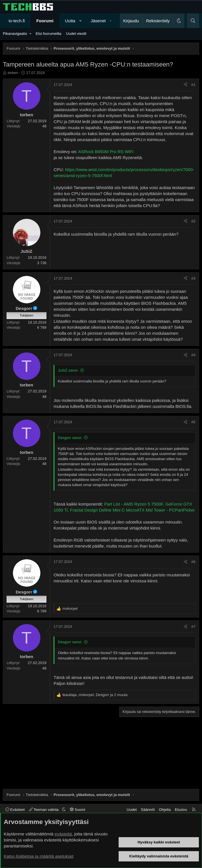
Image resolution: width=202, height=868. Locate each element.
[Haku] (193, 21)
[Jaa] (186, 85)
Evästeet (15, 810)
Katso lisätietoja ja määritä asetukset (39, 856)
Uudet (132, 810)
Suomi (78, 810)
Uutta (70, 21)
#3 (193, 278)
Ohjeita (165, 810)
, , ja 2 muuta (95, 695)
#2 (193, 221)
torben (13, 73)
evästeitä (63, 834)
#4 (193, 355)
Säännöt (148, 810)
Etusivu (181, 810)
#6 (193, 562)
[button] (80, 21)
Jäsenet (98, 21)
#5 (193, 422)
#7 (193, 627)
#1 (193, 85)
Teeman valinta (44, 810)
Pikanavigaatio (15, 34)
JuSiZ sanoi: (68, 370)
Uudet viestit (76, 34)
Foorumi (45, 21)
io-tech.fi (17, 21)
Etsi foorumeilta (48, 34)
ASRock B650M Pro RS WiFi (106, 152)
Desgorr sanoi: (70, 438)
